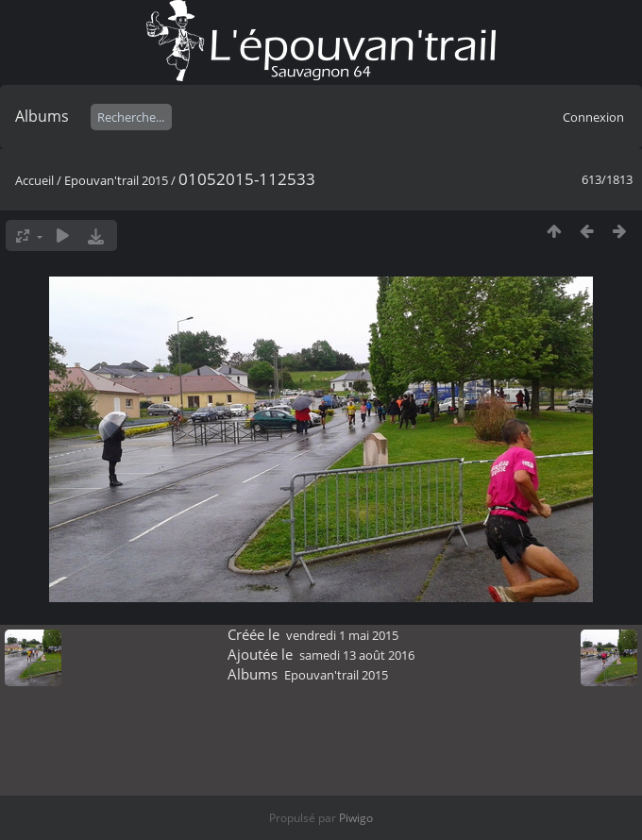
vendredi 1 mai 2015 (342, 635)
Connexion (593, 117)
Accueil (34, 180)
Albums (42, 116)
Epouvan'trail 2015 (116, 180)
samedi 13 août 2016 (357, 655)
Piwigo (356, 818)
